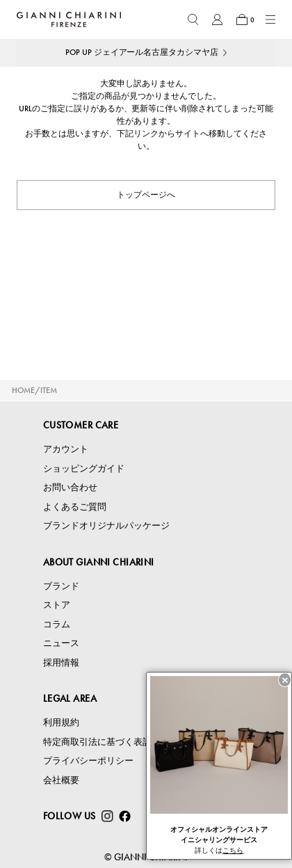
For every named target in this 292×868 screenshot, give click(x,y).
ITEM (49, 390)
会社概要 (61, 780)
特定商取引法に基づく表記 (97, 742)
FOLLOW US (70, 816)
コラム (57, 624)
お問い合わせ (70, 487)
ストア (57, 605)
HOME (23, 390)
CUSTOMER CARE (81, 425)
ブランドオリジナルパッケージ (106, 525)
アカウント (66, 449)
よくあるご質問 (75, 507)
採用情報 (61, 662)
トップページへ (146, 195)
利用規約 (61, 722)
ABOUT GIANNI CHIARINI (99, 562)
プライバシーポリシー (88, 761)
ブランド (61, 586)
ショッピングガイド (84, 468)
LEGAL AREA (70, 698)
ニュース (61, 643)
